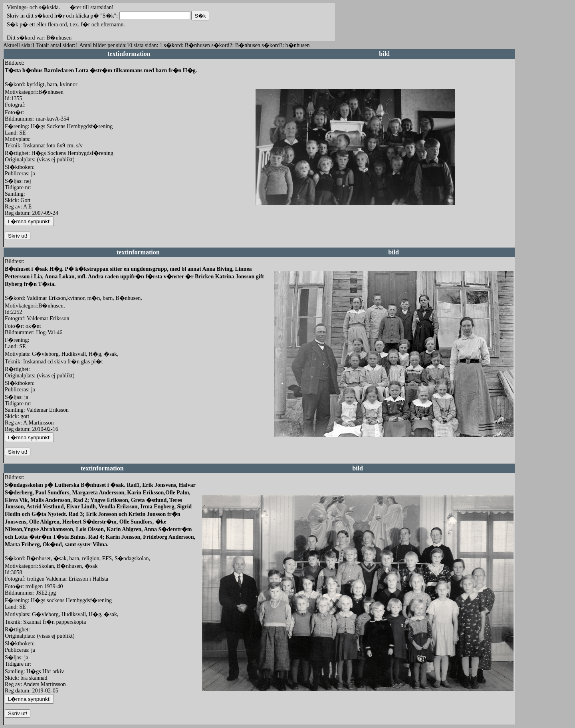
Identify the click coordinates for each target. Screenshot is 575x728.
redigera (265, 213)
